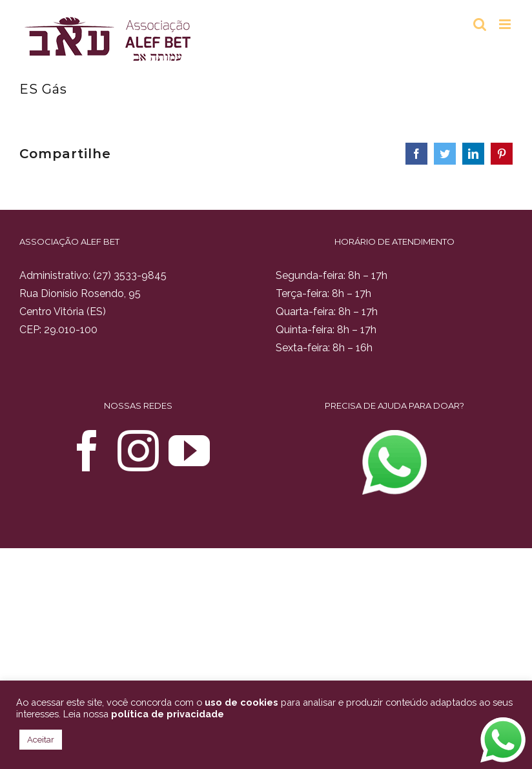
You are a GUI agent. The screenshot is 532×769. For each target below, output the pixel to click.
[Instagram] (138, 451)
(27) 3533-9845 (130, 275)
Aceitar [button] (41, 740)
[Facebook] (87, 451)
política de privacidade (168, 714)
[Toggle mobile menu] (506, 24)
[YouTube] (189, 451)
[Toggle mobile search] (480, 24)
